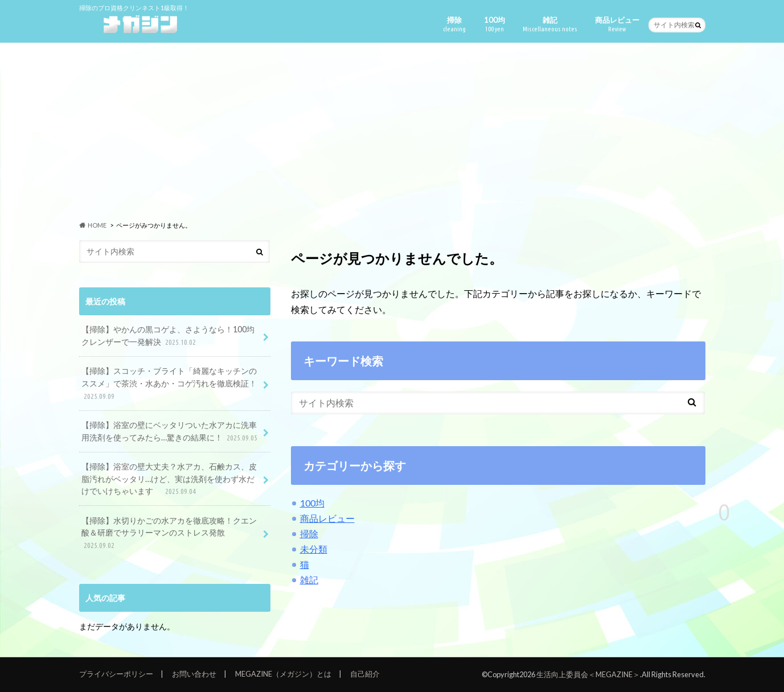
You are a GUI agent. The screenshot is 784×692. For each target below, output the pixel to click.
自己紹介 (365, 674)
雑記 (550, 24)
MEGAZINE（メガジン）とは (283, 674)
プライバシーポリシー (116, 674)
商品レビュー (617, 24)
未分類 (314, 549)
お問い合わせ (194, 674)
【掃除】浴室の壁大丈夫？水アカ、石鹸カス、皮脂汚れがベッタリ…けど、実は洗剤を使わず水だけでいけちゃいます (169, 479)
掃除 (454, 24)
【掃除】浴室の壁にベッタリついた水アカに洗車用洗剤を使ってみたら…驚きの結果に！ (171, 432)
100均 (494, 24)
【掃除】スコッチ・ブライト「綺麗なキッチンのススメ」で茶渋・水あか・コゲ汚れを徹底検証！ (169, 384)
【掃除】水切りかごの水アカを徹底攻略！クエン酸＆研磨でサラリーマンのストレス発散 (169, 534)
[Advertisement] (392, 131)
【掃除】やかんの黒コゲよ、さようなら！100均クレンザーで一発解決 (168, 336)
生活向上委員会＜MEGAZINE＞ (588, 674)
